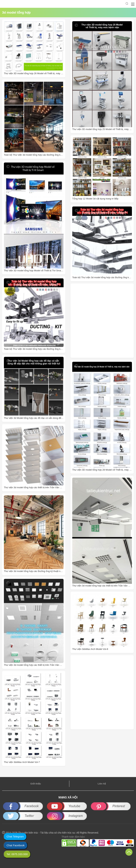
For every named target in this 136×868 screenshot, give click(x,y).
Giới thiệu (36, 784)
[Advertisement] (96, 321)
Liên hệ (102, 784)
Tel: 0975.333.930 (17, 854)
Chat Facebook (16, 845)
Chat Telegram (15, 836)
